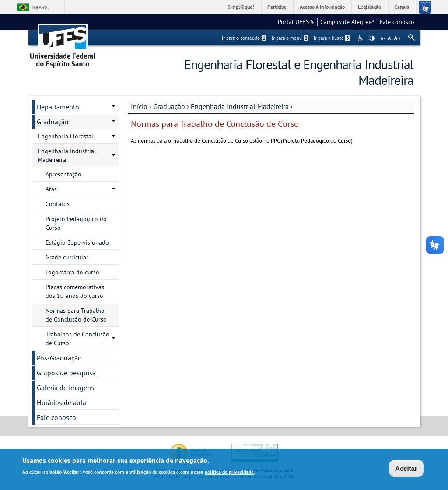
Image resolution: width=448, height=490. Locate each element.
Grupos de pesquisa (66, 373)
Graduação (169, 106)
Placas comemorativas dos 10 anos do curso (75, 291)
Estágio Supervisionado (77, 242)
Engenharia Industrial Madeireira (240, 106)
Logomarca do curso (72, 272)
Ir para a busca (332, 38)
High (371, 38)
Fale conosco (397, 22)
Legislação (369, 7)
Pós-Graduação (59, 358)
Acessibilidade (361, 38)
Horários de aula (61, 402)
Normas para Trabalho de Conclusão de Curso (76, 315)
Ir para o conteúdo (244, 38)
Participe (277, 7)
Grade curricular (67, 257)
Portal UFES (296, 22)
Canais (402, 7)
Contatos (58, 204)
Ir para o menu (290, 38)
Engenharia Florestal (65, 136)
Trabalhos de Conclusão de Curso (77, 339)
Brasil (40, 7)
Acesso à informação (322, 7)
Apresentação (63, 174)
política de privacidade (229, 473)
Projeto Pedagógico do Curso (76, 223)
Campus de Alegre (347, 22)
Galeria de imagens (65, 388)
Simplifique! (241, 7)
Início (139, 106)
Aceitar (406, 469)
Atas (51, 189)
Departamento (58, 107)
